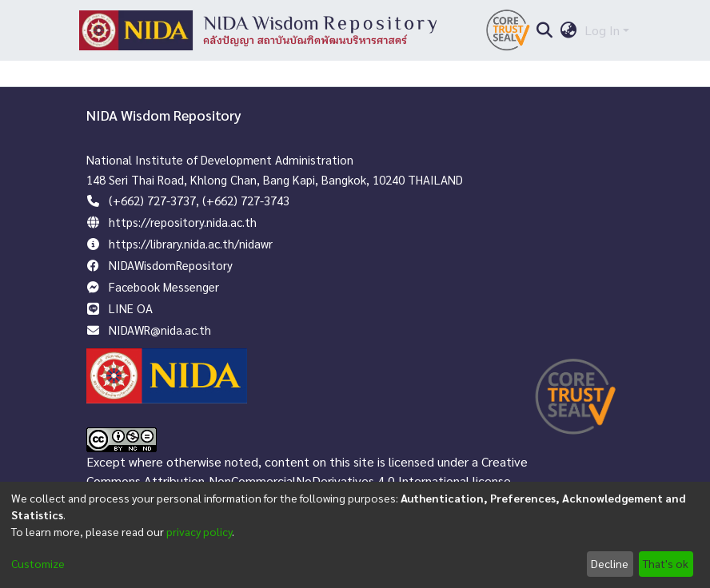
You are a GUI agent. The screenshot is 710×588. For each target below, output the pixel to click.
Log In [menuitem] (602, 30)
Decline (610, 563)
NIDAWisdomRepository (171, 265)
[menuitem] (569, 30)
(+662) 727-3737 (152, 200)
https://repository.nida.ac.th (183, 222)
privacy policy (199, 531)
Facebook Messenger (164, 286)
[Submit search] (544, 30)
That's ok (666, 563)
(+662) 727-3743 (246, 200)
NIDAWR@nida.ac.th (160, 330)
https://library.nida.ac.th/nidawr (191, 243)
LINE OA (131, 308)
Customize (38, 563)
